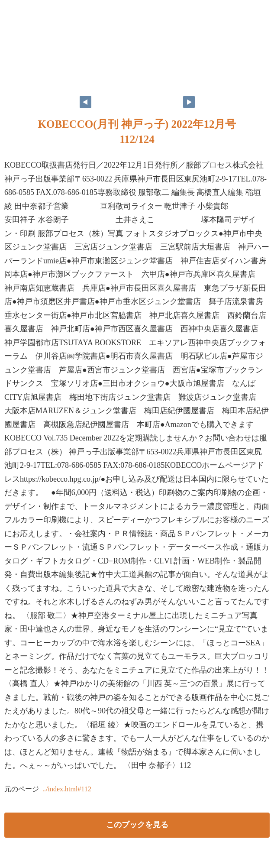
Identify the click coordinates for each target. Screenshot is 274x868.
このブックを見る (137, 825)
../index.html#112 (67, 789)
